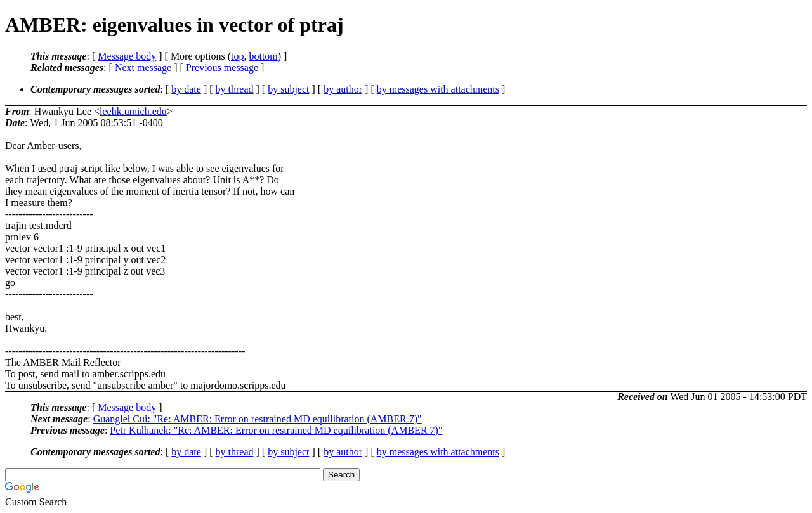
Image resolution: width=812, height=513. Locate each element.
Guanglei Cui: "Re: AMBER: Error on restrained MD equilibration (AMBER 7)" (258, 419)
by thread (235, 89)
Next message (143, 68)
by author (343, 89)
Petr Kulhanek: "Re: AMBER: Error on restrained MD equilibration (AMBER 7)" (276, 430)
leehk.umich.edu (133, 111)
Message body (127, 56)
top (237, 56)
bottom (263, 56)
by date (186, 89)
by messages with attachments (438, 89)
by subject (288, 89)
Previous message (222, 68)
